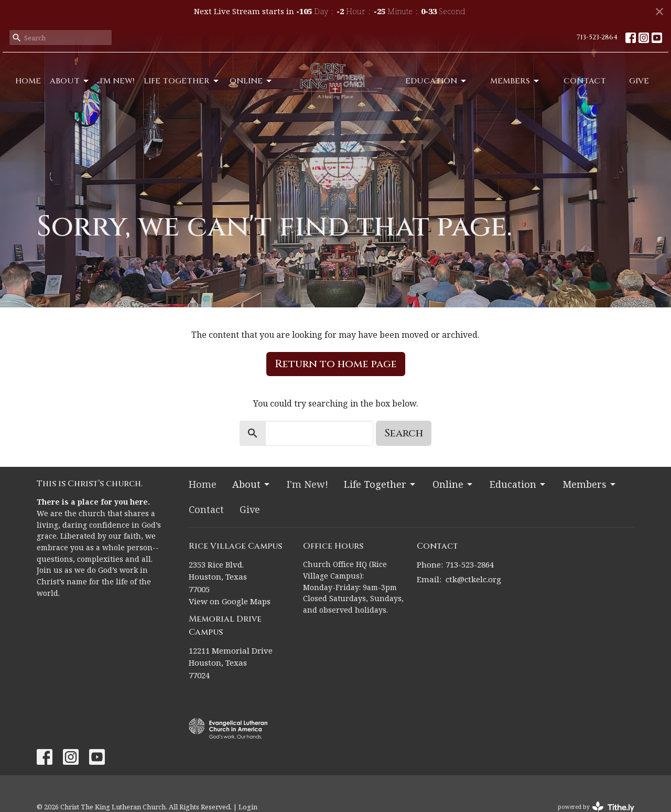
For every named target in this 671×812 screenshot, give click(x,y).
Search (404, 433)
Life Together (182, 81)
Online (251, 81)
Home (28, 81)
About (70, 81)
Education (436, 81)
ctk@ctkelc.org (473, 579)
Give (639, 81)
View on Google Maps (230, 601)
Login (248, 807)
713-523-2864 (597, 37)
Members (515, 81)
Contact (585, 81)
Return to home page (336, 364)
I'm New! (117, 81)
